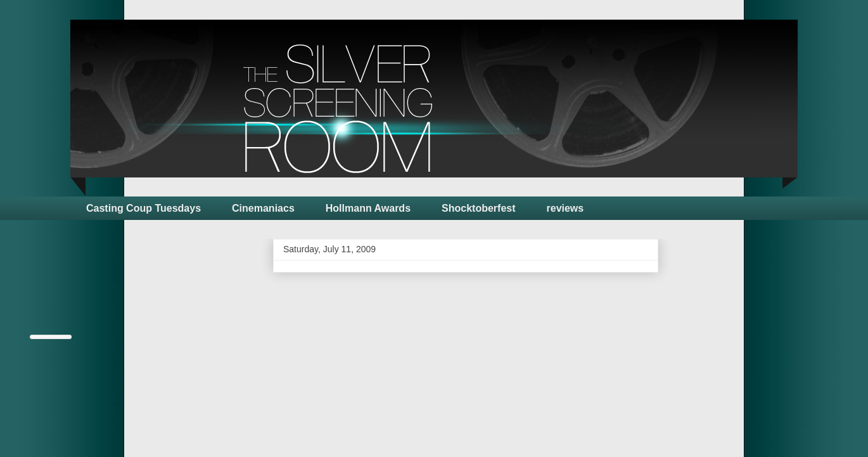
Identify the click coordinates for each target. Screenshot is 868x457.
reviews (565, 208)
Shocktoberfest (478, 208)
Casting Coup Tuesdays (144, 208)
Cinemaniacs (263, 208)
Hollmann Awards (368, 208)
